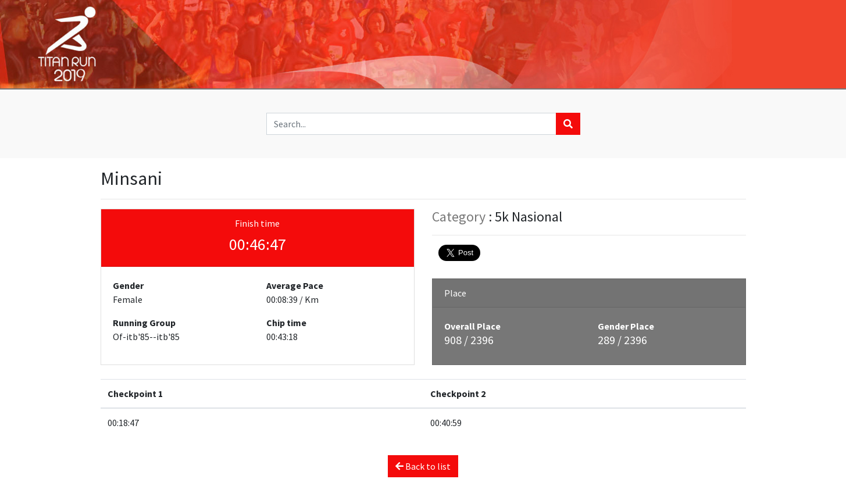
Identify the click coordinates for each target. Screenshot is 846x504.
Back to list (423, 466)
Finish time (257, 223)
